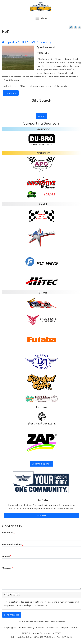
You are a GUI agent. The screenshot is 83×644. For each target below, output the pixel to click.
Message (7, 568)
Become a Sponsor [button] (41, 464)
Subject (6, 556)
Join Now (41, 515)
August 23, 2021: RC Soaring (26, 42)
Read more (12, 94)
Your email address (13, 544)
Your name (8, 532)
